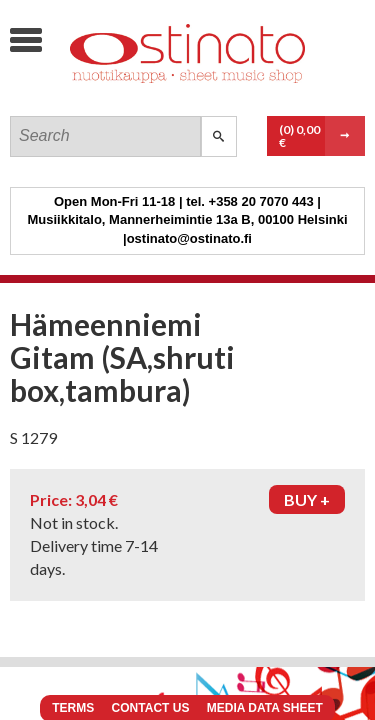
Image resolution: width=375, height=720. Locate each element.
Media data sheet (265, 708)
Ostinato (160, 95)
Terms (73, 708)
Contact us (151, 708)
